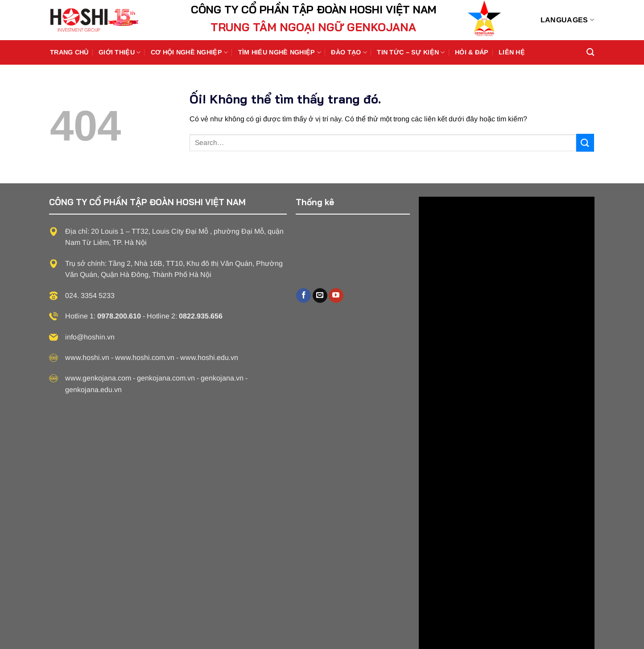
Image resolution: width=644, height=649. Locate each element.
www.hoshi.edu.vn (209, 358)
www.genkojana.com (98, 378)
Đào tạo (349, 52)
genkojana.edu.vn (93, 390)
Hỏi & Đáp (472, 52)
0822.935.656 (201, 316)
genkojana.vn (222, 378)
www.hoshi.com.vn (145, 358)
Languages (567, 20)
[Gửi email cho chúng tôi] (320, 296)
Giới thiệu (120, 52)
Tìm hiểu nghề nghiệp (280, 52)
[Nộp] (585, 143)
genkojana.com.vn (166, 378)
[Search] (590, 52)
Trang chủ (69, 52)
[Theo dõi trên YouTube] (336, 296)
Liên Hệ (512, 52)
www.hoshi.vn (87, 358)
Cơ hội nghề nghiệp (190, 52)
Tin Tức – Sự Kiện (411, 52)
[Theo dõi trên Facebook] (303, 296)
